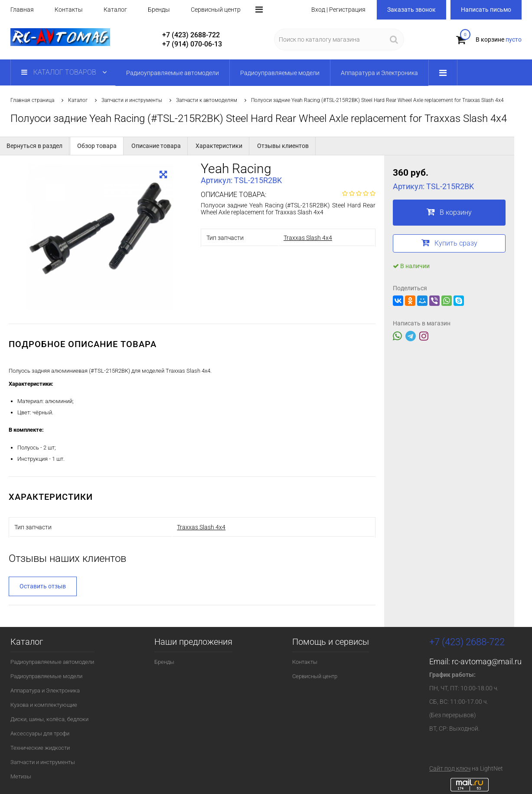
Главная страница (32, 100)
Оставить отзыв (43, 586)
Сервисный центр (216, 10)
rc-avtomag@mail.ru (487, 661)
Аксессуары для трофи (40, 733)
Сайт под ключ (450, 768)
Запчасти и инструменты (132, 100)
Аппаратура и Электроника (45, 691)
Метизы (21, 776)
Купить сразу (449, 243)
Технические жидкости (40, 748)
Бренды (159, 10)
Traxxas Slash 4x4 (308, 238)
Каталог (115, 10)
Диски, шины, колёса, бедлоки (49, 719)
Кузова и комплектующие (44, 705)
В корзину (449, 212)
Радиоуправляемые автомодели (52, 662)
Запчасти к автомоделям (207, 100)
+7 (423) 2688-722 (191, 35)
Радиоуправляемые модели (46, 676)
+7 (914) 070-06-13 (192, 44)
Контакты (69, 10)
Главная (22, 10)
